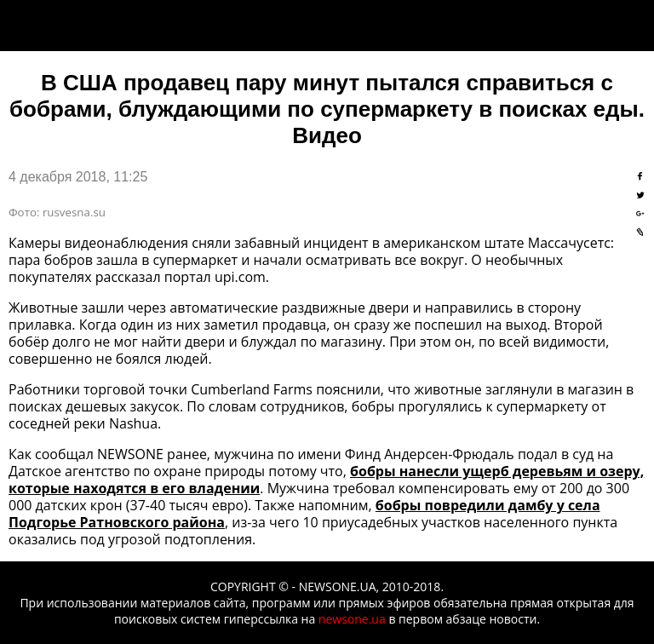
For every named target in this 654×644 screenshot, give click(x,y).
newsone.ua (352, 619)
